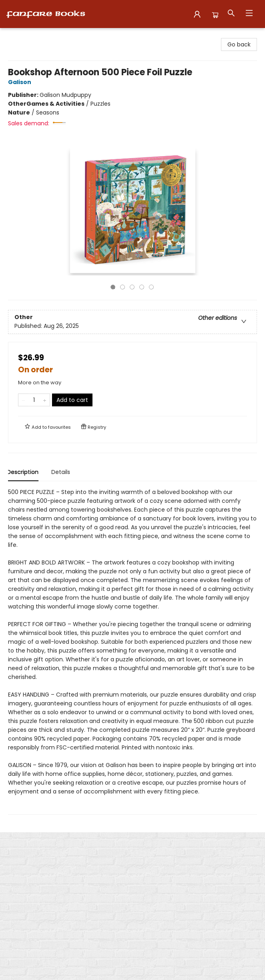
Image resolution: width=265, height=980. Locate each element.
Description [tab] (24, 472)
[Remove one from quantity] (23, 400)
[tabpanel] (132, 651)
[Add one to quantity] (45, 400)
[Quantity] (34, 400)
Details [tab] (62, 472)
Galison (21, 82)
